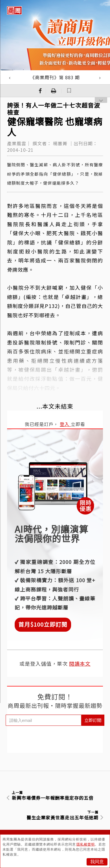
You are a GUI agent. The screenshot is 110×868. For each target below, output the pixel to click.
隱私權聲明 (86, 844)
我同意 (97, 862)
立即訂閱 (93, 720)
